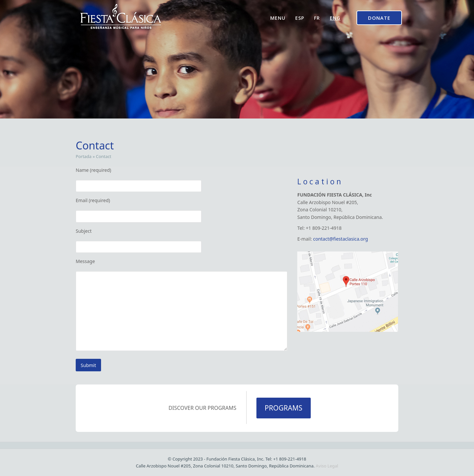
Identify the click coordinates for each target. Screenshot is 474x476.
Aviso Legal (327, 466)
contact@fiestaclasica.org (341, 239)
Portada (84, 156)
